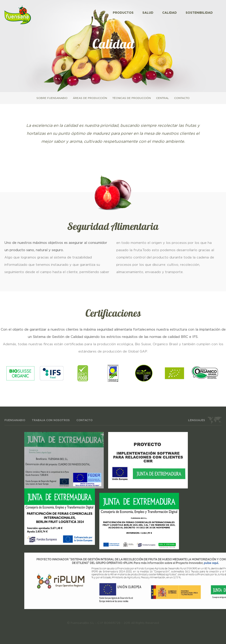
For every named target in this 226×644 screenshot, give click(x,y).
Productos (123, 13)
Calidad (169, 13)
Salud (148, 13)
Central (162, 98)
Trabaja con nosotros (51, 420)
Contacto (182, 98)
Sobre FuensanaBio (52, 98)
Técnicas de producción (132, 98)
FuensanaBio (15, 420)
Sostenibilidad (199, 13)
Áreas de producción (90, 98)
